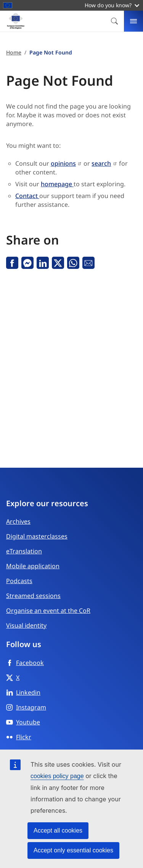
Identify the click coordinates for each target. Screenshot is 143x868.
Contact (27, 196)
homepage (57, 184)
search (101, 163)
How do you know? (112, 5)
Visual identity (26, 625)
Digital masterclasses (37, 536)
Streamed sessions (33, 596)
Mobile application (33, 566)
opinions (63, 163)
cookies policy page (57, 776)
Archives (18, 521)
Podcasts (19, 581)
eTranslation (24, 551)
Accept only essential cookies (73, 850)
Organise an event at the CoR (48, 611)
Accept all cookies (58, 830)
